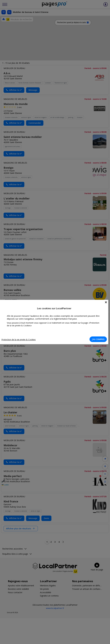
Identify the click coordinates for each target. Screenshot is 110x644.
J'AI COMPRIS (98, 339)
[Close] (106, 302)
